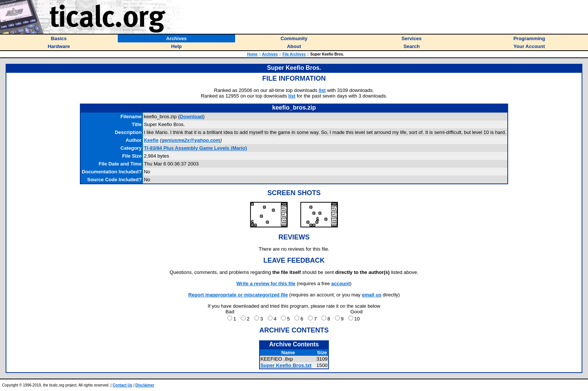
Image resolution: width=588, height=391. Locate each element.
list (322, 90)
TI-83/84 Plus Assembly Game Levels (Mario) (196, 148)
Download (191, 117)
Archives (270, 54)
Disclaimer (145, 385)
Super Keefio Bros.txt (286, 365)
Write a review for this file (266, 283)
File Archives (294, 54)
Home (252, 54)
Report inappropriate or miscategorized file (238, 295)
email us (372, 295)
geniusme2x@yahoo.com (191, 140)
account (340, 283)
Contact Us (122, 385)
